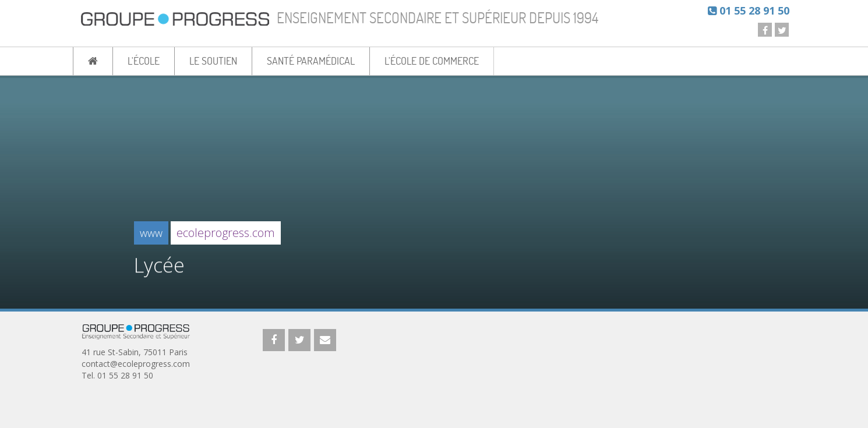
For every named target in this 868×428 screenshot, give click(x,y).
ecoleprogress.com (226, 233)
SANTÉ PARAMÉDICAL (311, 61)
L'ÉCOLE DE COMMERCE (432, 61)
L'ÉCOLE (144, 61)
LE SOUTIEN (213, 61)
